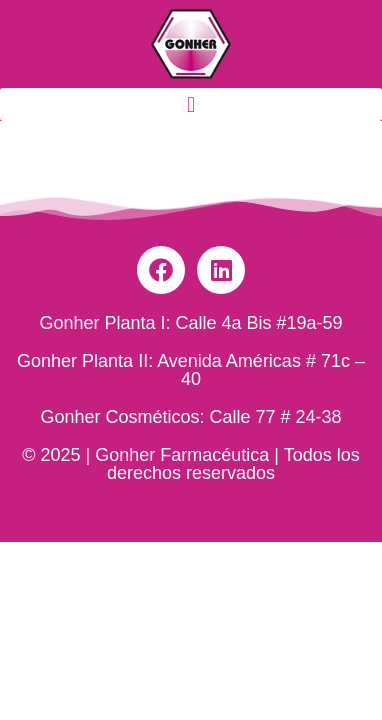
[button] (191, 104)
